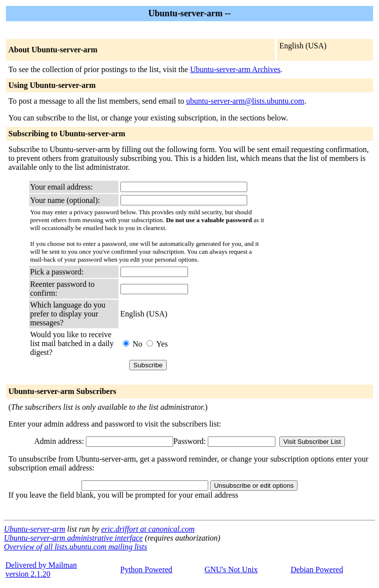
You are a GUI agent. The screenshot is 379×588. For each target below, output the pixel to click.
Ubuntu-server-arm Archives (235, 69)
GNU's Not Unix (231, 569)
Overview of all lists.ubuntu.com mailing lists (76, 547)
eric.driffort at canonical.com (148, 529)
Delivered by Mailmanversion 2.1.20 (41, 569)
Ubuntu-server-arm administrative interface (73, 538)
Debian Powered (317, 569)
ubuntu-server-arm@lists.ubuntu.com (245, 101)
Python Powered (146, 569)
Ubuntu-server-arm (35, 529)
